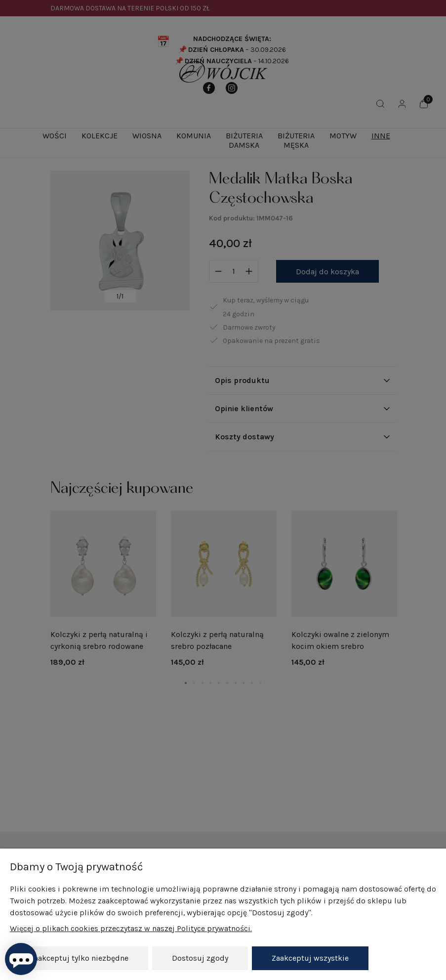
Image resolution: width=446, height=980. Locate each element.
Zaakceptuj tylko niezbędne (79, 958)
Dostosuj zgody (200, 958)
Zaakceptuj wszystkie (310, 958)
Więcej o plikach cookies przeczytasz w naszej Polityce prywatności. (131, 928)
